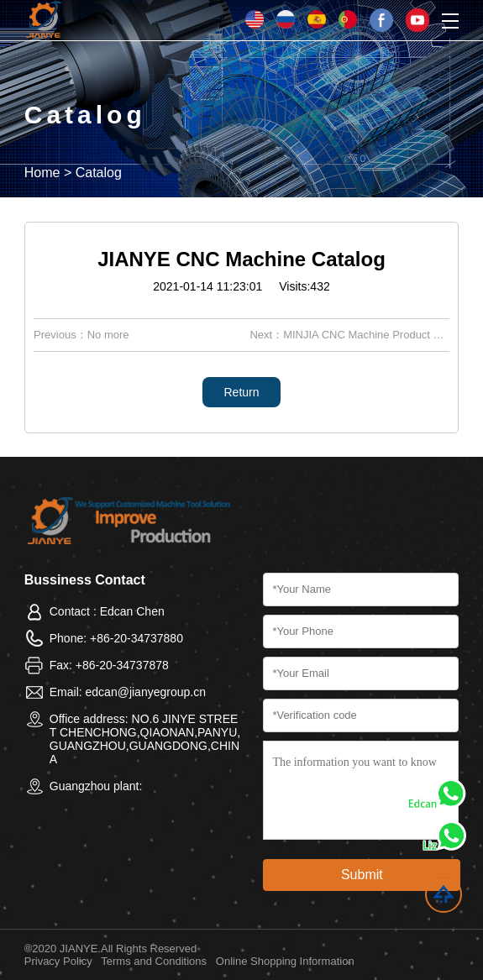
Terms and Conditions (154, 961)
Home (42, 173)
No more (108, 335)
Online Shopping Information (285, 961)
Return (241, 392)
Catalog (99, 173)
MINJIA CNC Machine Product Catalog (377, 335)
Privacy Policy (58, 961)
